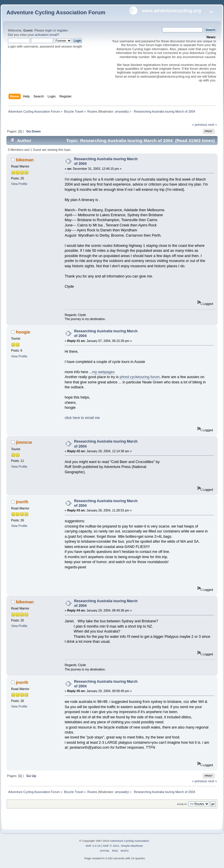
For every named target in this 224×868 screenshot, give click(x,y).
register (62, 30)
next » (212, 125)
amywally (121, 111)
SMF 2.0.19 (93, 846)
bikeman (25, 160)
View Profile (19, 184)
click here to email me (82, 418)
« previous (199, 125)
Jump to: (182, 804)
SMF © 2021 (111, 846)
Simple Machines (132, 846)
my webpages (103, 372)
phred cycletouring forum (140, 377)
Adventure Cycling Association (129, 841)
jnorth (22, 502)
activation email (46, 35)
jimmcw (24, 442)
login (49, 30)
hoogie (23, 332)
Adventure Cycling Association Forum (56, 12)
